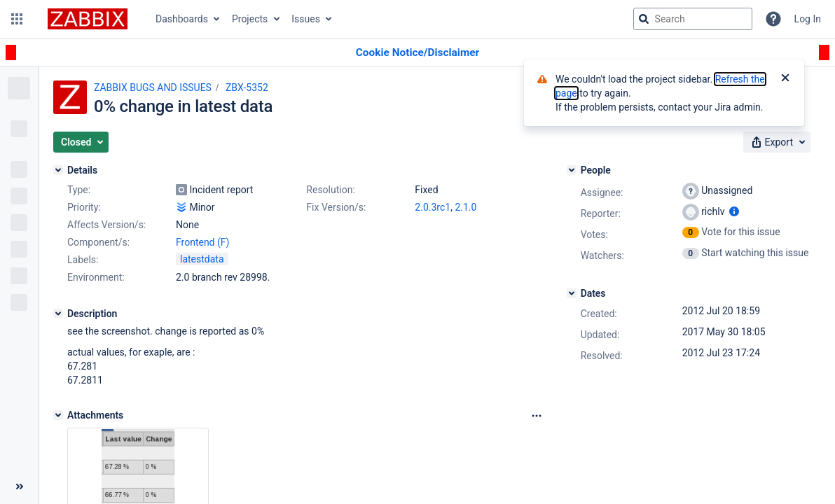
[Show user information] (734, 211)
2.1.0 (465, 207)
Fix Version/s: (336, 207)
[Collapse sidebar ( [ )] (19, 486)
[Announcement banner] (417, 53)
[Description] (58, 314)
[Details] (58, 170)
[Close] (785, 79)
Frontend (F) (202, 242)
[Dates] (572, 293)
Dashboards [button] (182, 19)
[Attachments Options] (537, 416)
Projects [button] (250, 19)
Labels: (83, 260)
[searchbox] (693, 19)
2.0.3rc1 (433, 207)
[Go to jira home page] (88, 19)
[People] (572, 170)
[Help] (773, 19)
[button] (17, 19)
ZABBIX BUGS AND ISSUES (153, 87)
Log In (808, 19)
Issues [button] (306, 19)
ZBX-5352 (247, 87)
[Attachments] (58, 415)
